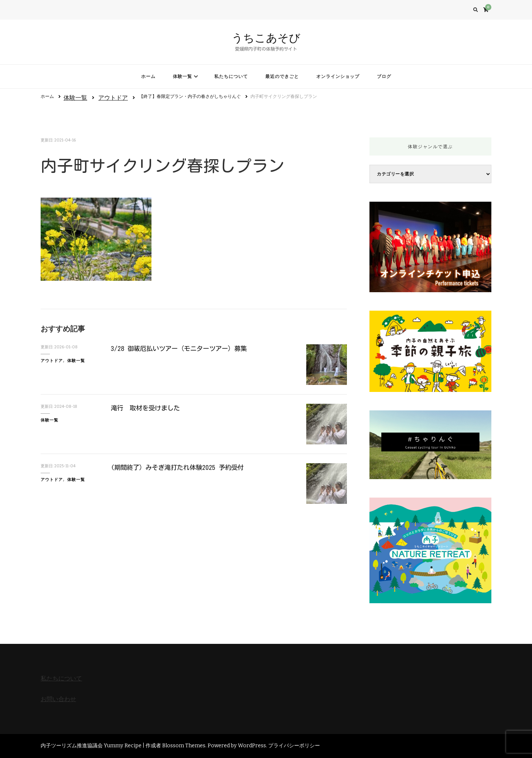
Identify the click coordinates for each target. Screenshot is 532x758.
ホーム (148, 76)
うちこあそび (266, 38)
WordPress (252, 746)
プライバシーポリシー (294, 746)
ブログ (384, 76)
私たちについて (231, 76)
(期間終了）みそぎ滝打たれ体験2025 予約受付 (181, 467)
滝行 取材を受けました (147, 408)
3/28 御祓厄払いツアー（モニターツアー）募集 (182, 348)
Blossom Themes (184, 746)
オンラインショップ (338, 76)
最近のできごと (282, 76)
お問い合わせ (58, 699)
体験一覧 (183, 76)
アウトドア (113, 98)
